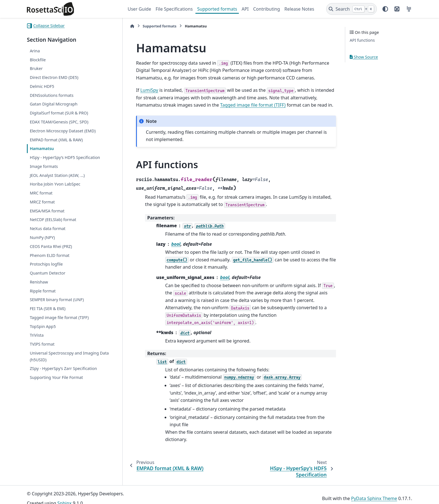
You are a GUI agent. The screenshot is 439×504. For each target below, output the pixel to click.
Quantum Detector (47, 273)
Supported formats (217, 9)
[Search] (352, 9)
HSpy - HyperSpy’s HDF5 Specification (65, 157)
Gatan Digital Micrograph (53, 104)
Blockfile (38, 60)
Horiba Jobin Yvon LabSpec (55, 184)
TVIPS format (42, 344)
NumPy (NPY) (42, 237)
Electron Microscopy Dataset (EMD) (63, 131)
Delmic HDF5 (42, 86)
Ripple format (43, 291)
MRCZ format (42, 202)
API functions (362, 40)
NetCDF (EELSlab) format (53, 220)
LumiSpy (148, 90)
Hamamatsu (42, 148)
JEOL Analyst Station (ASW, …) (57, 175)
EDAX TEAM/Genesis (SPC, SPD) (59, 122)
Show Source (364, 57)
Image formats (44, 166)
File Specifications (174, 9)
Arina (35, 51)
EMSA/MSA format (47, 211)
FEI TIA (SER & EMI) (47, 309)
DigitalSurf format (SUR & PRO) (59, 113)
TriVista (37, 335)
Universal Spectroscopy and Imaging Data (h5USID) (69, 356)
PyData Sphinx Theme (374, 491)
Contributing (267, 9)
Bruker (36, 68)
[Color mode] (385, 9)
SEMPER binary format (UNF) (57, 300)
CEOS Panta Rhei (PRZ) (51, 246)
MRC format (41, 193)
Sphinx (65, 496)
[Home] (130, 26)
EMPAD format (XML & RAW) (56, 140)
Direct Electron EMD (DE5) (54, 77)
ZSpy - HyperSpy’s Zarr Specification (63, 368)
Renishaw (39, 282)
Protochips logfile (46, 264)
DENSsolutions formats (52, 95)
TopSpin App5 (43, 326)
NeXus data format (47, 228)
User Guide (139, 9)
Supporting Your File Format (56, 377)
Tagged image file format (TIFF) (59, 317)
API (245, 9)
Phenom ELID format (50, 255)
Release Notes (299, 9)
